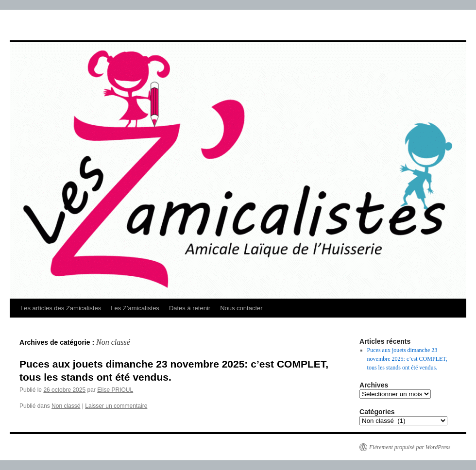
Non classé (66, 406)
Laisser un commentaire (116, 406)
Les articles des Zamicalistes (61, 308)
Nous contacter (241, 308)
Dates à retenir (190, 308)
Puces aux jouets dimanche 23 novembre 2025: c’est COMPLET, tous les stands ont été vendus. (407, 359)
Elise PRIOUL (115, 390)
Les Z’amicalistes (135, 308)
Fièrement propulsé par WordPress (410, 447)
